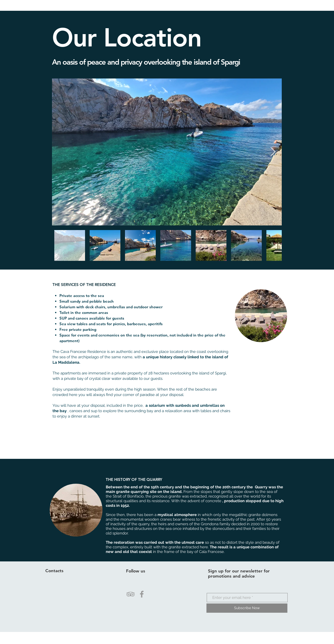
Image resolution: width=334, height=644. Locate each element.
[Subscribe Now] (247, 608)
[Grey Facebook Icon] (142, 594)
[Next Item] (273, 152)
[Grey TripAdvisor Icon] (131, 594)
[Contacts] (65, 571)
